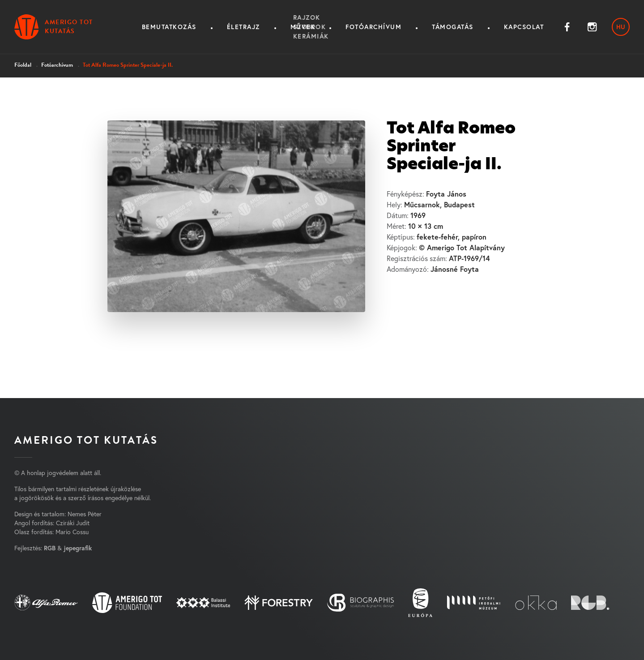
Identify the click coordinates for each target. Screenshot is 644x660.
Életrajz (243, 27)
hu (621, 27)
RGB (50, 548)
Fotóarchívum (373, 27)
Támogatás (453, 27)
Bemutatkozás (169, 27)
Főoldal (23, 65)
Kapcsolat (524, 27)
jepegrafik (78, 548)
